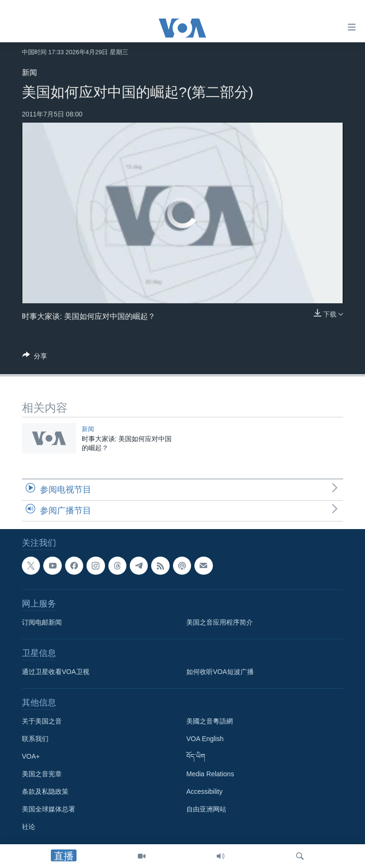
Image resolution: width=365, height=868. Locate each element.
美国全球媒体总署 (48, 809)
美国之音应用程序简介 (220, 622)
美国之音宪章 (42, 774)
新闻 (29, 72)
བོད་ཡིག (196, 756)
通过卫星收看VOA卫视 (56, 672)
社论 (29, 827)
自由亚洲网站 (206, 809)
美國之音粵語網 (210, 721)
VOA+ (31, 756)
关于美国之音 (42, 721)
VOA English (205, 739)
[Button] (35, 358)
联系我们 (35, 739)
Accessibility (204, 791)
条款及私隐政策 (45, 791)
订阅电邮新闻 (42, 622)
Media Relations (210, 774)
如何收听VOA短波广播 (220, 672)
